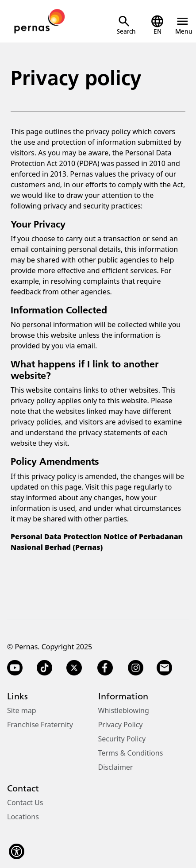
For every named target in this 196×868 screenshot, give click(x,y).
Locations (23, 817)
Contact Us (25, 802)
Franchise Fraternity (40, 725)
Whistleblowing (124, 710)
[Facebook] (105, 668)
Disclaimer (116, 767)
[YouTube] (15, 668)
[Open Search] (126, 25)
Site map (22, 710)
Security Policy (122, 739)
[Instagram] (136, 668)
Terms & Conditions (131, 753)
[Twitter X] (74, 668)
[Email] (165, 668)
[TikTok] (44, 668)
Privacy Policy (121, 725)
